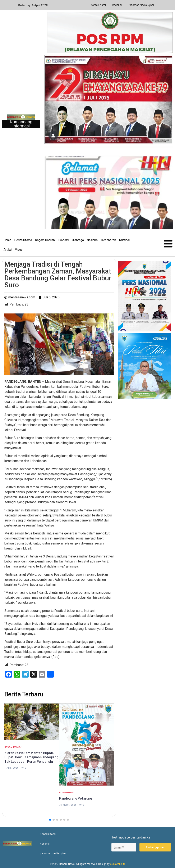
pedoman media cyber (141, 5)
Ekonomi (63, 240)
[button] (50, 820)
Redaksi (117, 5)
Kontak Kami (98, 5)
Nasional (93, 240)
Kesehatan (109, 240)
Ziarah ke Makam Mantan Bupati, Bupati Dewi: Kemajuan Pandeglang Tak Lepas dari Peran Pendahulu (31, 757)
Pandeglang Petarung (76, 798)
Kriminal (124, 240)
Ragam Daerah (45, 240)
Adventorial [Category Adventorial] (67, 793)
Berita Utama (23, 240)
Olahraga (78, 240)
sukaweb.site (118, 864)
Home (7, 240)
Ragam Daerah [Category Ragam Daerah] (13, 747)
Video (19, 249)
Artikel (8, 249)
